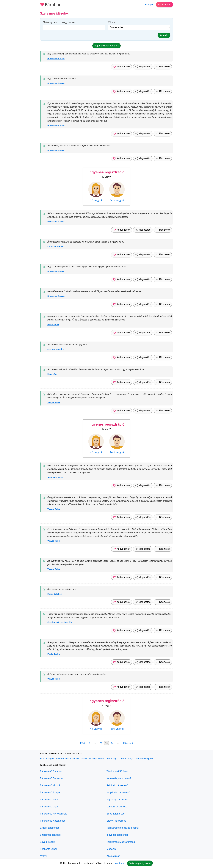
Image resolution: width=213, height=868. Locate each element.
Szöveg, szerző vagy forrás (59, 22)
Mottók (44, 856)
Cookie (122, 759)
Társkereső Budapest (52, 771)
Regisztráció (164, 5)
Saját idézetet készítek (106, 46)
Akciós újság (113, 856)
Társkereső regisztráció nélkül (123, 828)
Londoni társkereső (117, 807)
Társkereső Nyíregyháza (53, 814)
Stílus (112, 22)
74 (112, 743)
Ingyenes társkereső (118, 835)
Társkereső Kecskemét (52, 821)
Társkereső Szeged (51, 792)
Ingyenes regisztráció (106, 172)
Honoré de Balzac (56, 58)
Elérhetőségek (47, 759)
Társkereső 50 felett (117, 771)
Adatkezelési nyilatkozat (93, 759)
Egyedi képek (47, 842)
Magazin (111, 849)
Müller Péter (53, 324)
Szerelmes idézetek (51, 835)
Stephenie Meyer (55, 477)
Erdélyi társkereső (50, 828)
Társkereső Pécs (49, 800)
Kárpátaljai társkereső (118, 792)
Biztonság (112, 759)
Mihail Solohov (55, 594)
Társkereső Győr (49, 807)
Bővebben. (119, 863)
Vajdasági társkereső (118, 800)
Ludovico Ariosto (56, 246)
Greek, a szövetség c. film (60, 622)
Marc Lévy (52, 374)
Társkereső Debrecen (52, 778)
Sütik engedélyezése (140, 863)
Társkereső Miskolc (50, 785)
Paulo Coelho (54, 654)
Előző (83, 743)
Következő (128, 743)
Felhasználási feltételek (68, 759)
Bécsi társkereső (116, 814)
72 (101, 743)
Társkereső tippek (144, 759)
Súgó (131, 759)
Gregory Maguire (56, 349)
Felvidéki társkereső (117, 785)
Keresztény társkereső (119, 778)
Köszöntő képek (49, 849)
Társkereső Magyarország (121, 842)
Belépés (149, 5)
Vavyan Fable (54, 402)
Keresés (164, 35)
